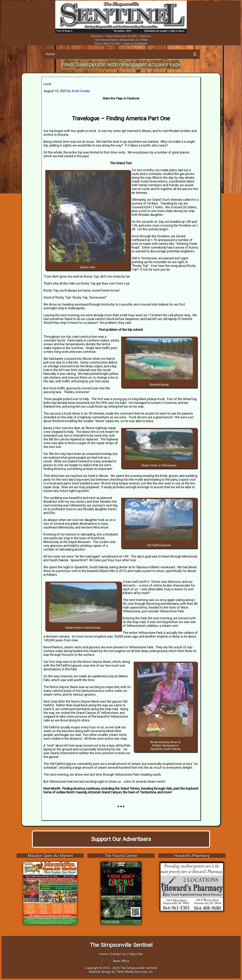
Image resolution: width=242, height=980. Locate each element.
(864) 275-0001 (112, 44)
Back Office (121, 961)
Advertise (96, 36)
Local (47, 84)
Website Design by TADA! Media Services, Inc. (121, 972)
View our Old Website (136, 44)
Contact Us (118, 954)
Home (50, 54)
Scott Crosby (81, 91)
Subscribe (146, 36)
